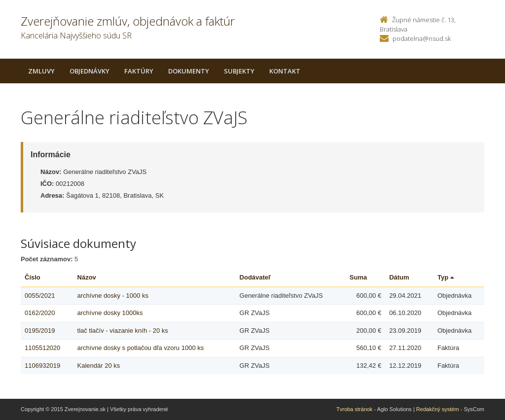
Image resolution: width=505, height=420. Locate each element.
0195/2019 (40, 331)
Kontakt (285, 71)
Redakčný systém (438, 409)
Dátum (399, 277)
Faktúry (139, 71)
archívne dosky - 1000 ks (113, 296)
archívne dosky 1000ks (110, 313)
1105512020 (42, 348)
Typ (446, 277)
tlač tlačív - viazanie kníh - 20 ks (123, 331)
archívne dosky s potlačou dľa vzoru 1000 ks (141, 348)
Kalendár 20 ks (99, 366)
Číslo (33, 277)
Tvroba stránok (354, 409)
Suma (358, 277)
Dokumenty (189, 71)
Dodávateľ (255, 277)
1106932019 (42, 366)
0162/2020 (40, 313)
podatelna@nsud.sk (422, 38)
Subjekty (239, 71)
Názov (87, 277)
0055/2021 (40, 296)
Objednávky (90, 71)
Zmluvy (41, 71)
